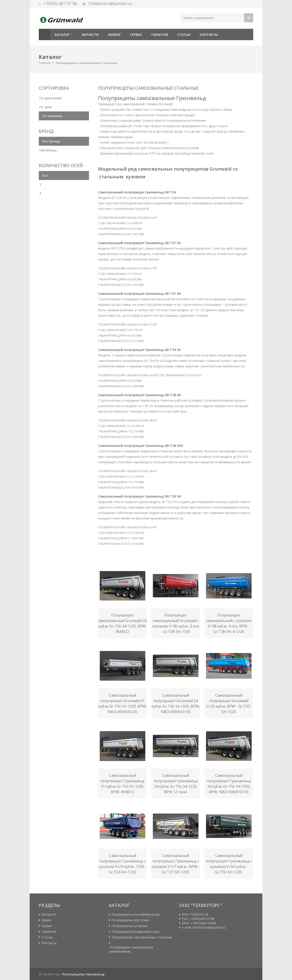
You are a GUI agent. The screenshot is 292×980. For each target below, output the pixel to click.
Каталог (62, 35)
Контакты (209, 35)
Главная (44, 34)
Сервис (136, 35)
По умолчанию (51, 98)
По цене (46, 107)
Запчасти (90, 35)
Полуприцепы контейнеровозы (136, 914)
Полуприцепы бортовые (130, 920)
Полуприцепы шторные (130, 926)
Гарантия (160, 35)
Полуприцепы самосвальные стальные (86, 63)
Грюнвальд (48, 150)
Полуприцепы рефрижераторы (135, 932)
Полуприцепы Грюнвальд (83, 974)
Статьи (184, 35)
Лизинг (114, 35)
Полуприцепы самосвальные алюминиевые (131, 949)
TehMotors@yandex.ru (110, 3)
